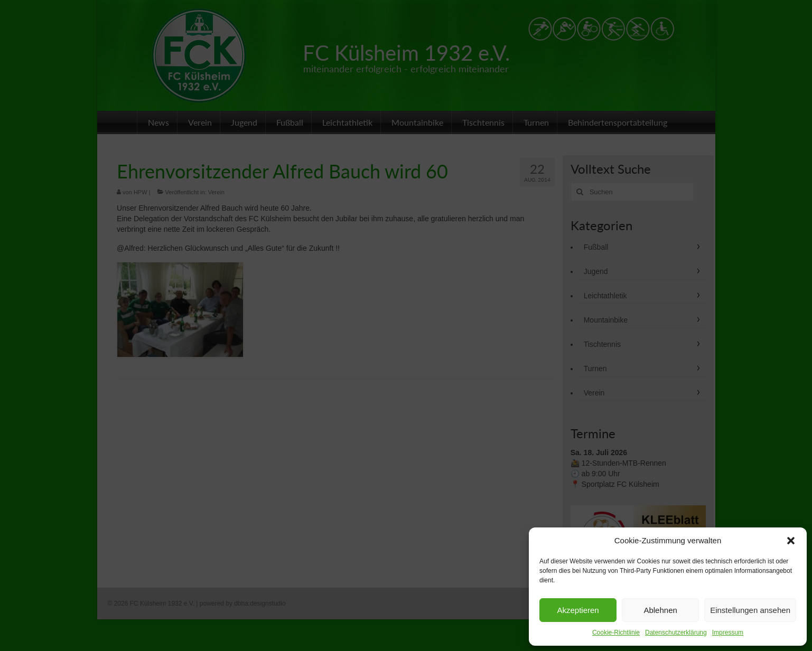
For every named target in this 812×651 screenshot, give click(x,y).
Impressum (728, 633)
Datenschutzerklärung (676, 633)
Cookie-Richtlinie (616, 633)
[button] (791, 541)
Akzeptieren (578, 610)
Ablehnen (660, 610)
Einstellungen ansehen (750, 610)
